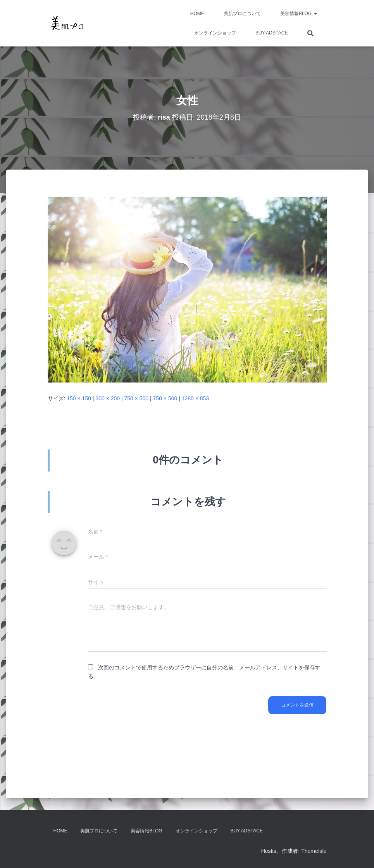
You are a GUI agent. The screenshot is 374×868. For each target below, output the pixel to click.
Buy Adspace (272, 33)
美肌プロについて (242, 14)
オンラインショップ (215, 33)
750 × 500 (136, 398)
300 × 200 (108, 398)
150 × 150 (79, 398)
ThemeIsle (314, 851)
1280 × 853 (195, 398)
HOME (197, 14)
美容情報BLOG (299, 14)
